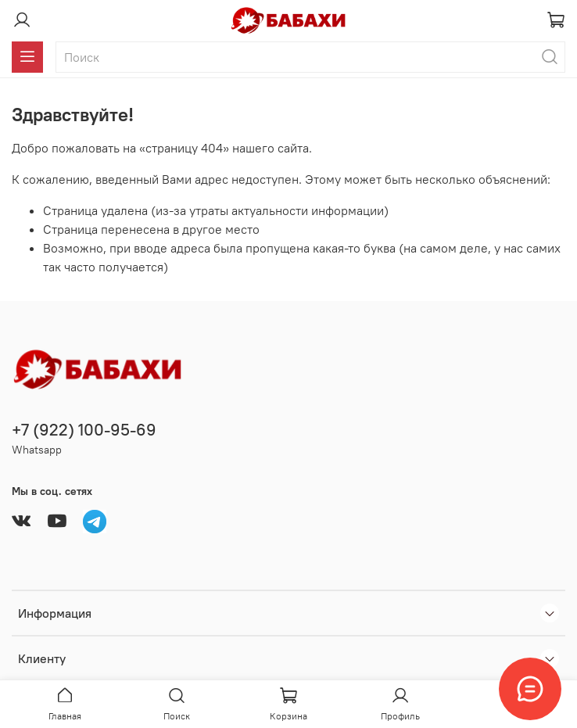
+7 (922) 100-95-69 (84, 430)
